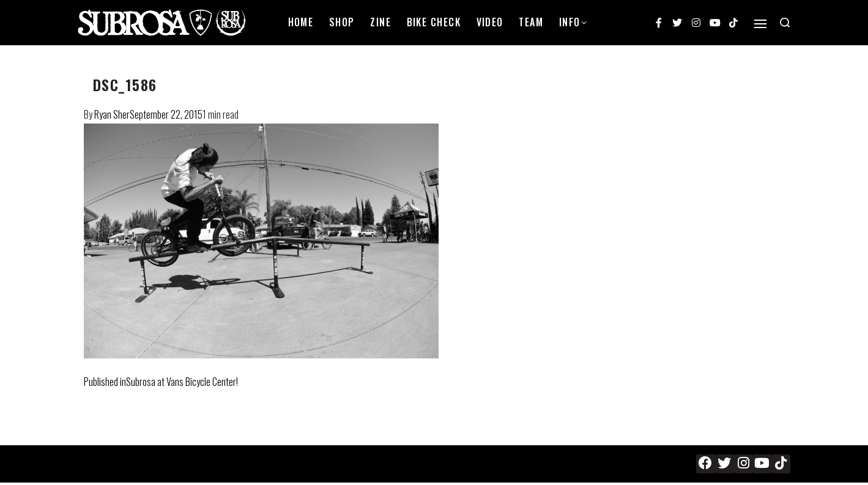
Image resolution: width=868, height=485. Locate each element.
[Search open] (785, 23)
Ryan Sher (112, 114)
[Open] (760, 24)
